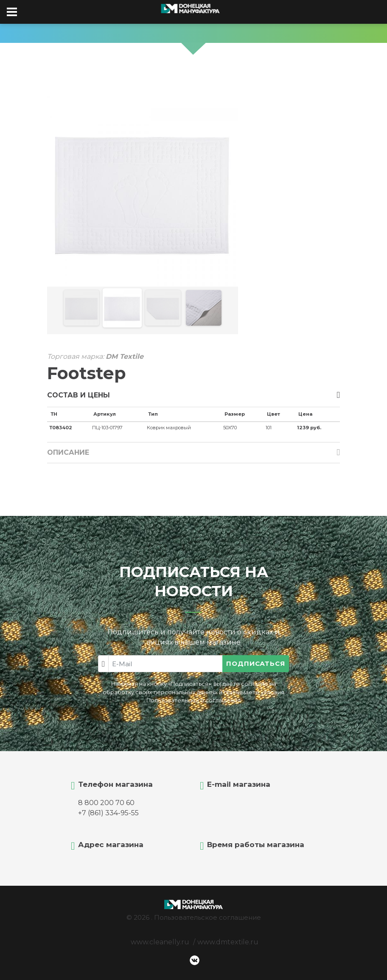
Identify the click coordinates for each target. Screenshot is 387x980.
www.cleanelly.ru (160, 942)
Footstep (87, 373)
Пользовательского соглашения (193, 700)
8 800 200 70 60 (106, 803)
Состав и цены (79, 395)
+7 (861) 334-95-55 (108, 813)
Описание (68, 452)
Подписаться (256, 663)
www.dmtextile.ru (228, 942)
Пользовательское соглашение (208, 917)
